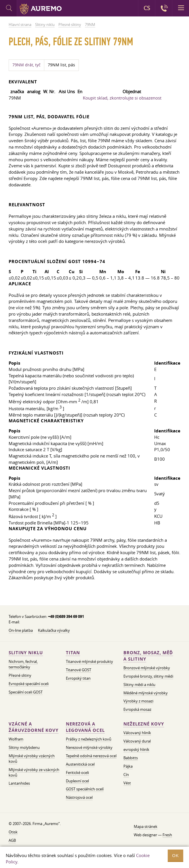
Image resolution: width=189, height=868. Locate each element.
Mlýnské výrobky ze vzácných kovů (34, 772)
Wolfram (16, 739)
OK (175, 855)
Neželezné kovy (144, 724)
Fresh (167, 835)
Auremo (41, 9)
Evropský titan (78, 678)
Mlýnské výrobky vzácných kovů (32, 759)
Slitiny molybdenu (24, 747)
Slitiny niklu (26, 653)
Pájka (128, 766)
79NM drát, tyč (26, 65)
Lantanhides (19, 783)
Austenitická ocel (80, 764)
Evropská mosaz (137, 709)
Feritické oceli (77, 773)
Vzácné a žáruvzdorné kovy (34, 727)
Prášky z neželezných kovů (89, 739)
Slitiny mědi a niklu (139, 685)
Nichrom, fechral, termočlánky (23, 664)
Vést (127, 783)
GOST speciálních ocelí (85, 789)
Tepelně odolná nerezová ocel (91, 756)
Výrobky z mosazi (138, 701)
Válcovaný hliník (137, 733)
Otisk (13, 832)
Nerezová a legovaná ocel (85, 727)
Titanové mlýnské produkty (89, 661)
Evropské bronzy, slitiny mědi (148, 676)
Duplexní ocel (77, 781)
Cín (126, 775)
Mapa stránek (146, 826)
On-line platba (21, 630)
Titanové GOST (79, 670)
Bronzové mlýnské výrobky (147, 668)
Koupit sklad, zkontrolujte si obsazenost (122, 98)
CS (147, 8)
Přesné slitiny (20, 675)
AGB (12, 840)
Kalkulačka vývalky (54, 630)
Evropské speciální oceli (29, 684)
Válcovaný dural (137, 741)
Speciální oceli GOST (26, 692)
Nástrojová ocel (79, 797)
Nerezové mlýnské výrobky (89, 747)
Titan (73, 653)
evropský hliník (136, 749)
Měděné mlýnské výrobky (146, 693)
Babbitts (131, 758)
